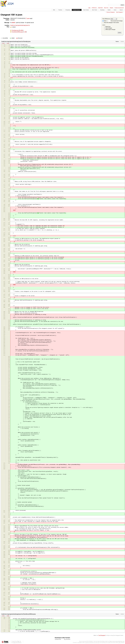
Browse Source (77, 10)
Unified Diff (58, 639)
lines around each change (115, 21)
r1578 (3, 43)
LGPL (119, 642)
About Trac (106, 8)
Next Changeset (119, 12)
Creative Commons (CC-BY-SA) (92, 642)
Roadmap (102, 10)
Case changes (109, 28)
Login (89, 8)
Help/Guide (100, 8)
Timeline (60, 10)
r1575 (3, 616)
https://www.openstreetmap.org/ (117, 641)
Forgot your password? (119, 8)
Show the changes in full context (111, 23)
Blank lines (108, 27)
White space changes (110, 29)
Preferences (94, 8)
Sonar (115, 10)
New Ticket (95, 10)
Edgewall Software (17, 642)
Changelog (68, 10)
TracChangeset (102, 635)
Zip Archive (67, 639)
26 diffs (21, 30)
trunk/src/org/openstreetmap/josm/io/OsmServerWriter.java (19, 614)
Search (121, 10)
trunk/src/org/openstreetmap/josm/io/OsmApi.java (16, 41)
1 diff (25, 32)
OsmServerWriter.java (18, 32)
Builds (109, 10)
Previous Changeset (111, 12)
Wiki (54, 10)
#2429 (13, 23)
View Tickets (86, 10)
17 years (28, 18)
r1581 (8, 43)
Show (105, 21)
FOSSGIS (91, 641)
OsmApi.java (15, 30)
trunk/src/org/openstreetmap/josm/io (20, 25)
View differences (106, 19)
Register (111, 8)
